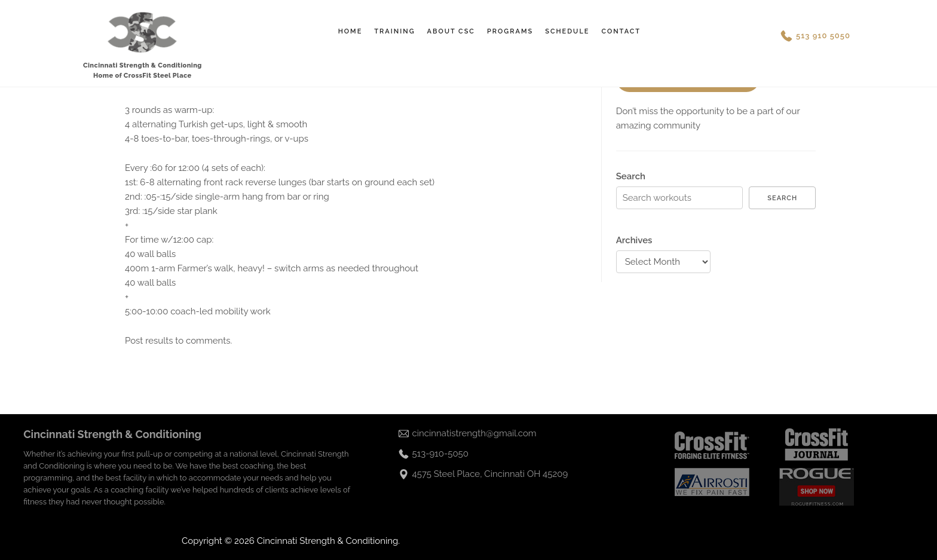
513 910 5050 (823, 36)
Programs (510, 31)
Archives (634, 240)
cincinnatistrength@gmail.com (474, 433)
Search (631, 176)
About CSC (451, 31)
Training (394, 31)
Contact (621, 31)
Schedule (567, 31)
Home (350, 31)
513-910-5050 (440, 454)
